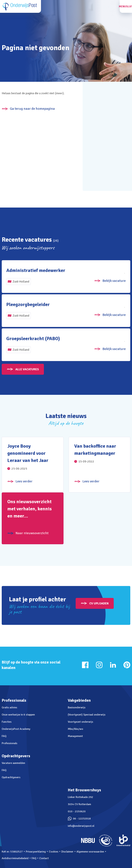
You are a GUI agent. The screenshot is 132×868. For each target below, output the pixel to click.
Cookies (54, 852)
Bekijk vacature (114, 281)
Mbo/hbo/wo (75, 729)
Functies (7, 722)
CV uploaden (99, 603)
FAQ (4, 736)
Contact (44, 858)
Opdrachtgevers (11, 777)
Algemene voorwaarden (90, 852)
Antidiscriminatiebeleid (15, 858)
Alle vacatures (27, 369)
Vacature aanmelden (13, 763)
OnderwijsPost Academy (16, 729)
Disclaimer (67, 852)
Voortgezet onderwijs (80, 722)
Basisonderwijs (77, 707)
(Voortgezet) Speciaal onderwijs (87, 715)
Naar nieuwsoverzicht (32, 533)
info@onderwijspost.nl (81, 826)
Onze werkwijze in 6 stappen (18, 715)
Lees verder (24, 481)
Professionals (9, 743)
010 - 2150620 (77, 811)
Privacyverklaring (36, 852)
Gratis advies (9, 707)
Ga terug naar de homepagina (32, 109)
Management (75, 736)
